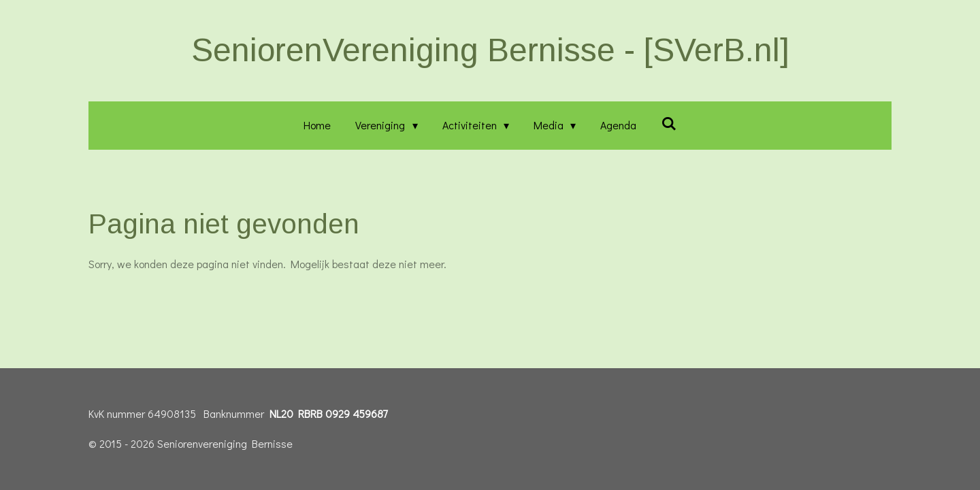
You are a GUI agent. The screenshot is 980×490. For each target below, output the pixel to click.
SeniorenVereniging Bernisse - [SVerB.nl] (490, 50)
